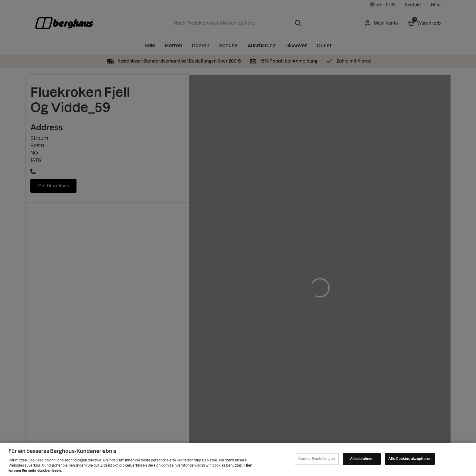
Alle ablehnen (362, 460)
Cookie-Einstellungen (316, 460)
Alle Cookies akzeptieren (410, 460)
